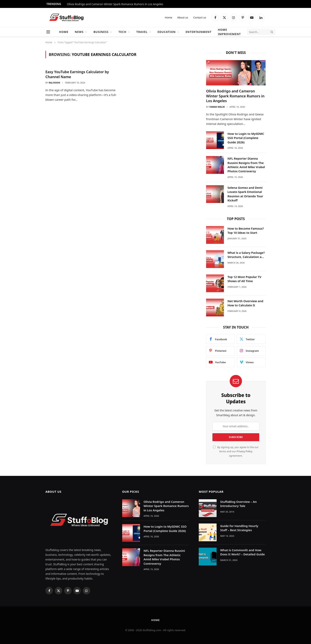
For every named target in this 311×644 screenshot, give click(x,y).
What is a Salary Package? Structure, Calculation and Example (246, 255)
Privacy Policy (244, 451)
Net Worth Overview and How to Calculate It (245, 303)
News (79, 32)
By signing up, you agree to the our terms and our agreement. (236, 451)
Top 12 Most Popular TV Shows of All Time (244, 279)
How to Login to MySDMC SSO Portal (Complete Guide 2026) (246, 138)
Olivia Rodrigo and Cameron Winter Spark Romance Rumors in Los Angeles (115, 4)
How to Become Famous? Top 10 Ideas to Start (246, 230)
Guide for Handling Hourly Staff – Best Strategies (239, 528)
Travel (142, 32)
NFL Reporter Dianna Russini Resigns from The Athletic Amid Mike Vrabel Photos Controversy (246, 165)
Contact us (200, 17)
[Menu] (48, 32)
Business (101, 32)
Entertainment (199, 32)
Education (167, 32)
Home (168, 17)
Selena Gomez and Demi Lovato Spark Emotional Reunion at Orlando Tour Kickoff (245, 194)
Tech (122, 32)
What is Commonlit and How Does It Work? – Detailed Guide (242, 552)
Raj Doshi (54, 83)
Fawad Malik (217, 107)
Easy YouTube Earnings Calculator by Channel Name (77, 74)
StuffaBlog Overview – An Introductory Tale (238, 504)
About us (183, 17)
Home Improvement (229, 32)
